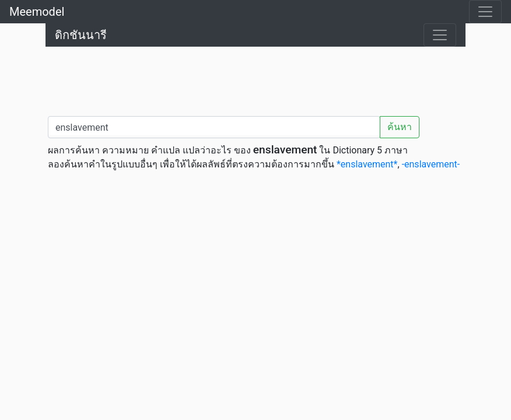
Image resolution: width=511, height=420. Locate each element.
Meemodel (37, 12)
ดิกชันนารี (81, 35)
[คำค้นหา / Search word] (214, 127)
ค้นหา (400, 127)
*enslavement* (367, 164)
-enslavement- (431, 164)
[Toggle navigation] (485, 12)
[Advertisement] (256, 79)
